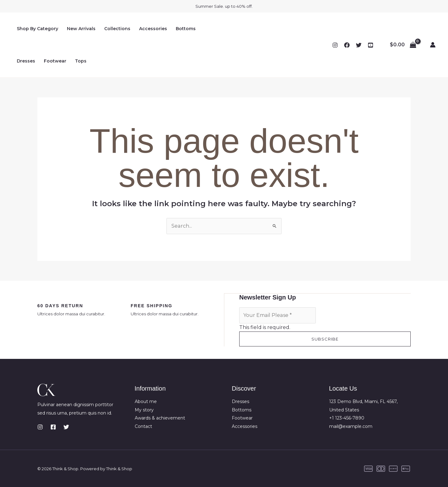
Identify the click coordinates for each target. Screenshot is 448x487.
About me (146, 401)
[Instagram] (335, 45)
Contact (143, 426)
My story (144, 410)
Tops (81, 61)
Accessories (153, 29)
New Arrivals (81, 29)
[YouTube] (371, 45)
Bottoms (186, 29)
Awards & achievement (160, 418)
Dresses (26, 61)
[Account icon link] (433, 45)
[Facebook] (347, 45)
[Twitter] (359, 45)
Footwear (55, 61)
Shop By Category (37, 29)
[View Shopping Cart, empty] (403, 45)
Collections (117, 29)
